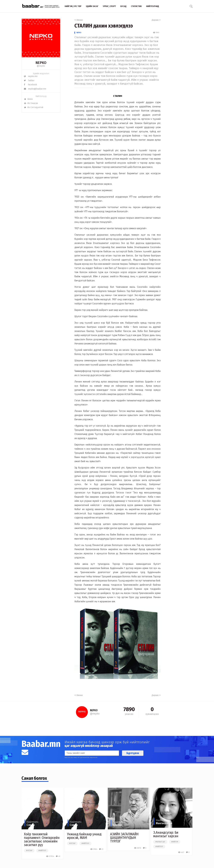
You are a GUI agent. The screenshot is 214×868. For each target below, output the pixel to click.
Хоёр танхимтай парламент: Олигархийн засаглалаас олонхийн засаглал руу (42, 839)
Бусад (123, 6)
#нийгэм (175, 842)
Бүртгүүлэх (133, 753)
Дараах (156, 20)
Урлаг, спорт (109, 6)
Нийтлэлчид (153, 6)
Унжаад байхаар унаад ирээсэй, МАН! (84, 836)
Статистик (136, 6)
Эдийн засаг (92, 6)
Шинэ (28, 99)
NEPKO (79, 33)
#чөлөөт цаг (160, 842)
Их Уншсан (31, 103)
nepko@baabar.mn (35, 89)
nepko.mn (31, 76)
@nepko (41, 66)
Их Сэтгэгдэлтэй (34, 107)
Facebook (30, 85)
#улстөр (29, 851)
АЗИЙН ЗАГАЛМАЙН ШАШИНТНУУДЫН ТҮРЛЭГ (124, 838)
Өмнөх (79, 20)
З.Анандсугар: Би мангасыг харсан (166, 834)
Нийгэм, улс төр (73, 6)
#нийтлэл (42, 851)
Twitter (29, 80)
